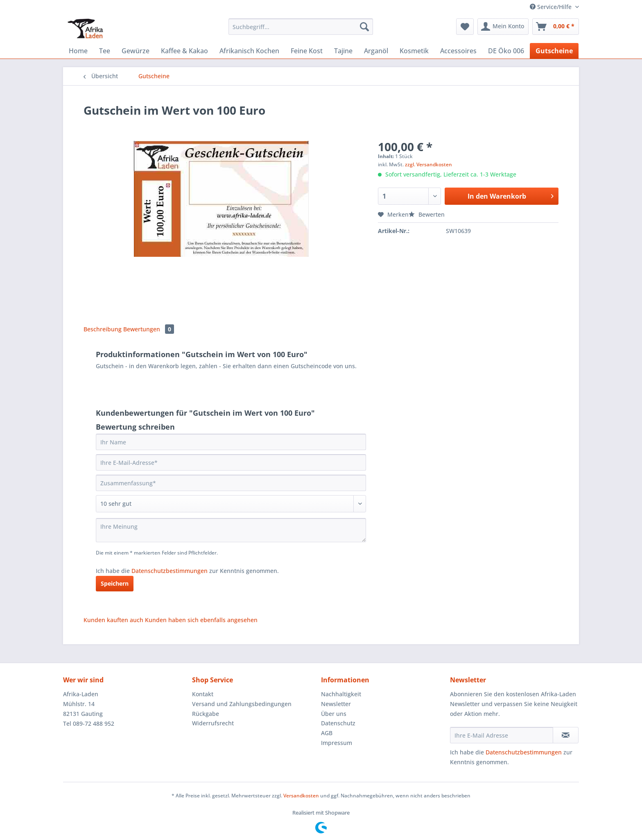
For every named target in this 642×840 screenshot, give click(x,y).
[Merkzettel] (465, 27)
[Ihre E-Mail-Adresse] (231, 462)
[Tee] (105, 51)
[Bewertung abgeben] (231, 504)
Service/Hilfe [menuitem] (552, 7)
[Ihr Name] (231, 442)
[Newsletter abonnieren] (566, 735)
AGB (327, 733)
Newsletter (336, 704)
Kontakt (203, 694)
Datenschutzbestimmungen (170, 571)
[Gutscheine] (554, 51)
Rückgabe (206, 714)
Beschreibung (103, 329)
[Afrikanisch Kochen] (249, 51)
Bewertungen (149, 329)
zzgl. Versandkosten (428, 164)
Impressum (337, 743)
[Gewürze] (136, 51)
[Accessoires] (458, 51)
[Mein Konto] (503, 27)
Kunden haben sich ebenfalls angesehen (201, 620)
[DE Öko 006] (506, 51)
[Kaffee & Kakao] (184, 51)
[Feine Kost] (307, 51)
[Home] (78, 51)
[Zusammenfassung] (231, 483)
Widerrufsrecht (213, 723)
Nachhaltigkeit (341, 694)
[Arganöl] (376, 51)
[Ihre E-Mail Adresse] (502, 735)
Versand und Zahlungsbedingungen (242, 704)
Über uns (334, 714)
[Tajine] (343, 51)
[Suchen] (364, 27)
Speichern (115, 583)
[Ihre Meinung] (231, 530)
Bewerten (427, 214)
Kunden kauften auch (113, 620)
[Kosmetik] (414, 51)
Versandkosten (301, 796)
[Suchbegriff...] (301, 27)
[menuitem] (301, 31)
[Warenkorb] (556, 27)
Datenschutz (338, 723)
